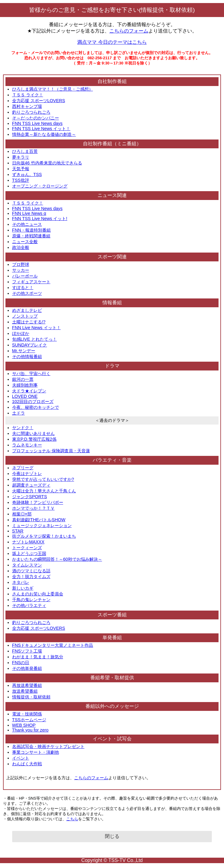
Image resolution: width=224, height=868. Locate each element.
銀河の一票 (23, 379)
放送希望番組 (25, 691)
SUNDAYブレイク (30, 345)
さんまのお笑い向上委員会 (38, 594)
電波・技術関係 (27, 714)
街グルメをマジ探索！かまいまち (44, 536)
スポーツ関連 (112, 257)
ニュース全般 (25, 242)
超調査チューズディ (31, 485)
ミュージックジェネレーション (42, 525)
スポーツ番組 (112, 615)
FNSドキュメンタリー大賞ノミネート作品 (53, 645)
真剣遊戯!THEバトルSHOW (39, 520)
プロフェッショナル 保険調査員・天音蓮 (51, 451)
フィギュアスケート (31, 282)
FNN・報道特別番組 (32, 230)
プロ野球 (21, 264)
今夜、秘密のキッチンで (36, 407)
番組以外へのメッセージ (112, 706)
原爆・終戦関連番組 (31, 236)
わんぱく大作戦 (27, 764)
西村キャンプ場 (27, 106)
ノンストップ (25, 316)
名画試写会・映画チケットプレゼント (48, 746)
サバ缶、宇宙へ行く (31, 374)
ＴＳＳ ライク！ (28, 95)
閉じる (112, 836)
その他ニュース (27, 224)
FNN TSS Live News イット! (40, 219)
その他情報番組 (27, 356)
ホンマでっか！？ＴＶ (33, 508)
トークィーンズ (27, 548)
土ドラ (19, 413)
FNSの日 (21, 663)
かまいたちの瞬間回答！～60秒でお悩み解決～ (57, 559)
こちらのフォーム (129, 31)
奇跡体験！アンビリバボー (38, 502)
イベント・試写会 (112, 739)
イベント (21, 758)
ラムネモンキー (27, 445)
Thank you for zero (30, 730)
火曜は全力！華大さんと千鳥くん (44, 491)
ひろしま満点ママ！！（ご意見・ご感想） (53, 89)
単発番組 (112, 637)
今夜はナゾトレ (27, 474)
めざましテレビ (27, 310)
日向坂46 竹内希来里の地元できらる (47, 163)
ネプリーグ (23, 468)
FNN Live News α (29, 213)
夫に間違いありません (33, 433)
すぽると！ (23, 288)
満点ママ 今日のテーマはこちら (112, 42)
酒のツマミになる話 (31, 571)
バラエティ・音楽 (112, 460)
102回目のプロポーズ (33, 401)
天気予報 (21, 169)
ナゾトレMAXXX (28, 542)
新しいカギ (23, 588)
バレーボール (25, 276)
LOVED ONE (25, 396)
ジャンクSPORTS (30, 497)
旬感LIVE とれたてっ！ (34, 339)
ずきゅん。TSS (27, 174)
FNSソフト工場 (27, 651)
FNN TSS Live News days (37, 123)
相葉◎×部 (22, 514)
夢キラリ (21, 157)
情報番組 (112, 303)
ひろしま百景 (25, 151)
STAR (18, 531)
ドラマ (112, 366)
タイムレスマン (27, 565)
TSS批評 (21, 180)
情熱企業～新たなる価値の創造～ (44, 134)
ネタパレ (21, 582)
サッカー (21, 270)
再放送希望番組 (27, 685)
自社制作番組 (112, 81)
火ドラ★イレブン (29, 391)
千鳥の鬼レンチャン (31, 600)
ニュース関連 (112, 195)
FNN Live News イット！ (36, 328)
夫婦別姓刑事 (25, 385)
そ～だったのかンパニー (36, 118)
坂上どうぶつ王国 (29, 553)
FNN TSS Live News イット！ (41, 129)
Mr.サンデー (24, 351)
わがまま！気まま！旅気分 (38, 657)
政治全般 (21, 247)
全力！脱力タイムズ (31, 577)
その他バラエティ (29, 605)
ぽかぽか (21, 333)
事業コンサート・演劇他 (36, 752)
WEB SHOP (24, 725)
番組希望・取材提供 (112, 678)
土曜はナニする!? (29, 322)
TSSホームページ (29, 720)
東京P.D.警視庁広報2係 (34, 439)
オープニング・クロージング (40, 186)
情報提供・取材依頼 (31, 697)
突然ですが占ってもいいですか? (43, 479)
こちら (72, 819)
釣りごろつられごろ (31, 112)
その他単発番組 (27, 668)
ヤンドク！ (23, 428)
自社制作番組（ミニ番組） (112, 144)
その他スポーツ (27, 293)
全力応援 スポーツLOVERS (39, 101)
